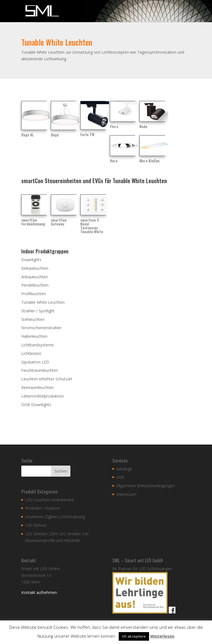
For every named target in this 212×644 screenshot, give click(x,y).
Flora (114, 126)
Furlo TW (87, 134)
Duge (55, 135)
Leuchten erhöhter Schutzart (47, 379)
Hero (114, 161)
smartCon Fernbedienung (33, 222)
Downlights (31, 260)
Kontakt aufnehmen (39, 592)
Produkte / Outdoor (43, 508)
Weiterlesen (162, 636)
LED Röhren (36, 525)
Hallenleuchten (34, 336)
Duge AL (27, 135)
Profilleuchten (34, 294)
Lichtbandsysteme (38, 345)
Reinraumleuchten (37, 387)
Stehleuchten (33, 319)
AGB (120, 477)
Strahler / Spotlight (38, 311)
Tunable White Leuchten (43, 302)
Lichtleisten (31, 353)
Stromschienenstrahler (41, 328)
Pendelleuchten (35, 285)
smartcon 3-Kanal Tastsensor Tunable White (92, 226)
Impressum (126, 494)
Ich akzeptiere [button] (134, 636)
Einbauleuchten (35, 268)
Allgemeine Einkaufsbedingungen (145, 486)
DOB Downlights (36, 405)
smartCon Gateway (59, 222)
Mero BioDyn (149, 161)
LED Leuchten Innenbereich (50, 500)
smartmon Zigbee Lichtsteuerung (55, 517)
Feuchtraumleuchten (40, 370)
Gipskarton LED (35, 362)
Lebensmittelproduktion (43, 396)
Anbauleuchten (35, 277)
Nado (143, 126)
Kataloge (124, 469)
